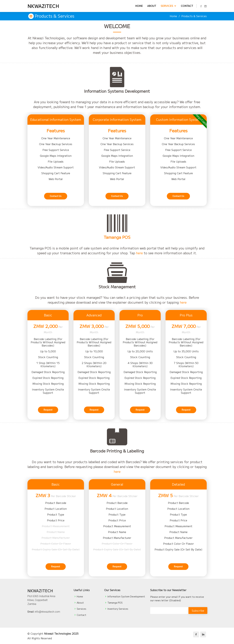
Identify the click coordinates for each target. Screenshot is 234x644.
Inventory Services (118, 609)
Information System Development (126, 596)
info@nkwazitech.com (47, 612)
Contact (187, 6)
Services (167, 6)
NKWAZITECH (43, 6)
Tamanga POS (117, 252)
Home (139, 6)
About (152, 6)
